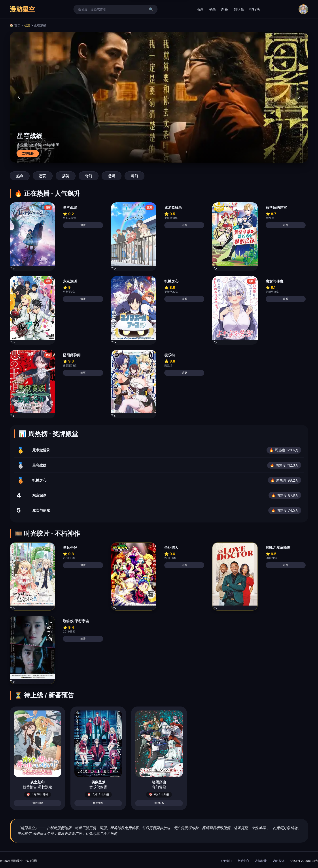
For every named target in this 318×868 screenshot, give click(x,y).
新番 (225, 9)
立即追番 (28, 153)
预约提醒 (38, 803)
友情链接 (261, 861)
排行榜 (255, 9)
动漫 (200, 9)
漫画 (212, 9)
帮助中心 (243, 861)
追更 (83, 373)
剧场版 (239, 9)
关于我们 (226, 861)
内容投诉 (279, 861)
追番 (83, 225)
